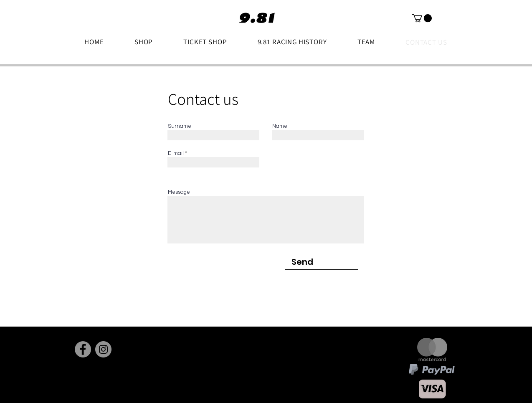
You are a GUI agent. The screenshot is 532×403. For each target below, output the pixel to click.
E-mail (176, 153)
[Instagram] (103, 349)
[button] (422, 18)
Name (280, 126)
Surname (180, 126)
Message (179, 192)
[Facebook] (83, 349)
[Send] (302, 262)
